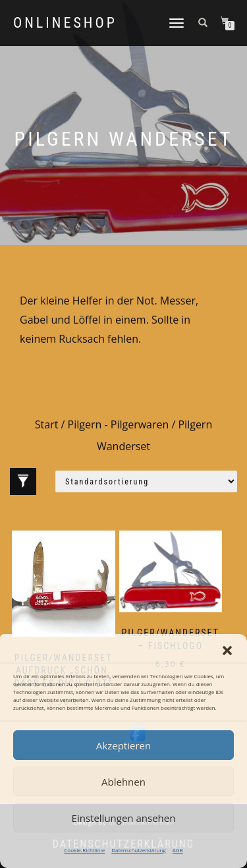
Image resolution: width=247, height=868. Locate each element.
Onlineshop (65, 23)
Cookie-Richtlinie (84, 850)
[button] (227, 651)
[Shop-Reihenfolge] (146, 481)
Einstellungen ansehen (124, 818)
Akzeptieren (123, 745)
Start (47, 424)
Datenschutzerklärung (138, 850)
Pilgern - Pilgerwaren (119, 424)
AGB (178, 850)
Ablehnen (123, 782)
